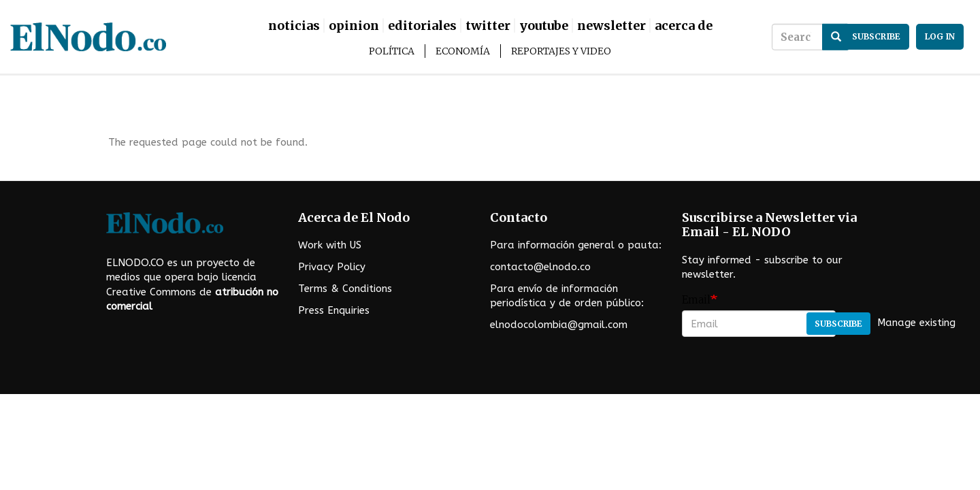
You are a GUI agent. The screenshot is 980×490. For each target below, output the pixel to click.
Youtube (544, 26)
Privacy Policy (332, 267)
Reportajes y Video (561, 51)
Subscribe (838, 324)
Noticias (294, 26)
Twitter (488, 26)
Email (696, 300)
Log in (940, 36)
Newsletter (611, 26)
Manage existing (916, 323)
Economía (463, 51)
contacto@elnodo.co (540, 267)
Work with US (330, 245)
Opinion (354, 26)
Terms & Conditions (345, 289)
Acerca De (684, 26)
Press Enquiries (334, 310)
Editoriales (422, 26)
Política (392, 51)
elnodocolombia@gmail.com (559, 325)
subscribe (876, 36)
